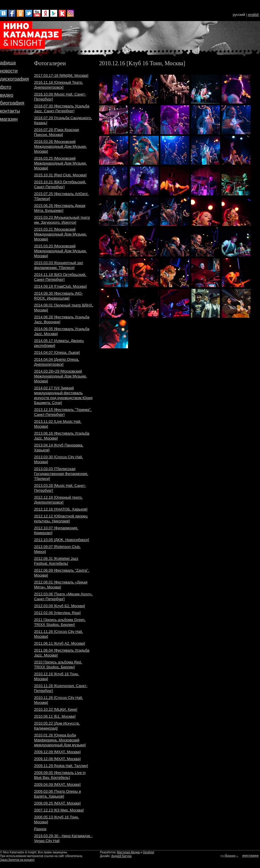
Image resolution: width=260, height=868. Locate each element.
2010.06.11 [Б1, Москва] (55, 716)
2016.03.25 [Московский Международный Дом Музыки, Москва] (60, 163)
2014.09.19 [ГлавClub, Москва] (60, 286)
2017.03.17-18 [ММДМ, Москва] (61, 75)
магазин (9, 119)
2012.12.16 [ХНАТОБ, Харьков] (61, 509)
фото (6, 87)
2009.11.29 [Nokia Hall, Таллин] (61, 766)
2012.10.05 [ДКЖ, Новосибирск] (62, 540)
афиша (8, 63)
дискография (14, 79)
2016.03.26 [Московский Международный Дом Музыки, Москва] (60, 146)
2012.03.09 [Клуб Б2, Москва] (60, 606)
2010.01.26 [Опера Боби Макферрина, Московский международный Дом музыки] (60, 740)
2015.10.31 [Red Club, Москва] (60, 175)
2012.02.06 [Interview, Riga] (57, 613)
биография (12, 103)
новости (9, 71)
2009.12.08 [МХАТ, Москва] (57, 759)
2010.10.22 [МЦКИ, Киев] (56, 709)
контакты (10, 111)
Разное (40, 829)
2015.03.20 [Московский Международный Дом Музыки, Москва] (60, 251)
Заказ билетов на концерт (17, 860)
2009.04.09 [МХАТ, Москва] (57, 784)
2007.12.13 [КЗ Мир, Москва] (59, 810)
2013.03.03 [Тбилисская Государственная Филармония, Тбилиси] (61, 474)
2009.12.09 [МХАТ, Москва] (57, 752)
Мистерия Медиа (128, 852)
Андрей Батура (121, 856)
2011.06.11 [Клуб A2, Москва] (60, 643)
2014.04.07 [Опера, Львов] (57, 352)
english (254, 15)
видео (7, 95)
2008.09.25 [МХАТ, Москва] (57, 803)
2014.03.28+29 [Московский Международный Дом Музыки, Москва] (60, 376)
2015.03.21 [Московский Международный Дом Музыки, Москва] (60, 234)
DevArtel (148, 852)
